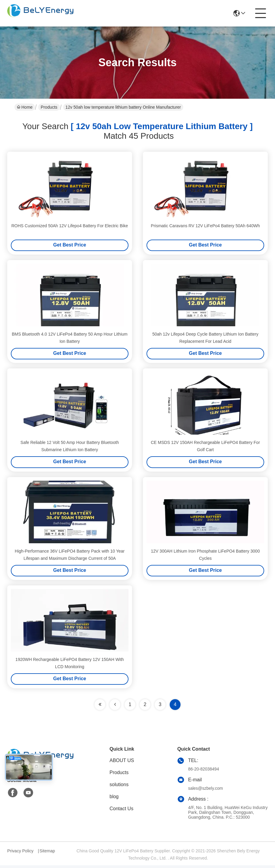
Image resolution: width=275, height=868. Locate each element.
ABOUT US (122, 763)
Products (49, 107)
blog (114, 799)
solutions (119, 787)
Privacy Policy (20, 854)
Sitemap (47, 854)
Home (25, 107)
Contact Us (121, 811)
